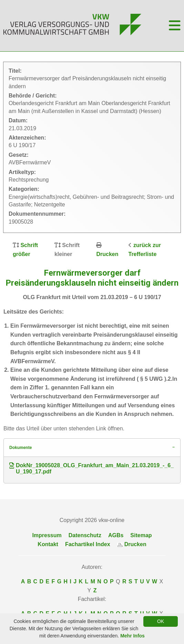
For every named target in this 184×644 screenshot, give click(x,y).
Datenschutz (85, 535)
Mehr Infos (132, 636)
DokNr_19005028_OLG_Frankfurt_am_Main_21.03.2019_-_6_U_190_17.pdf (91, 468)
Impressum (47, 535)
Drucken (107, 254)
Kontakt (48, 544)
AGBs (116, 535)
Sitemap (141, 535)
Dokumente (21, 448)
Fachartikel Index (88, 544)
